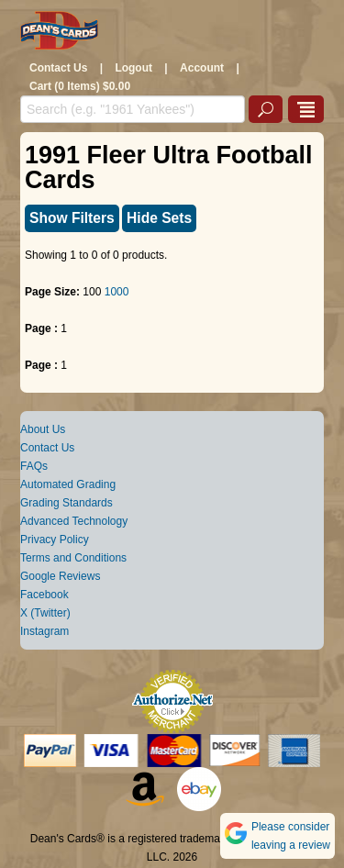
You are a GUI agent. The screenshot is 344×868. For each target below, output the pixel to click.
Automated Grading (68, 484)
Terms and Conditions (73, 558)
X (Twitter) (45, 613)
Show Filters (72, 218)
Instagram (44, 631)
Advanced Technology (74, 521)
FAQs (34, 466)
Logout (133, 68)
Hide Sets (159, 218)
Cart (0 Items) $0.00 (80, 86)
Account (202, 68)
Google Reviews (60, 576)
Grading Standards (67, 503)
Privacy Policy (55, 540)
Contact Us (58, 68)
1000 (117, 292)
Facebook (44, 595)
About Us (43, 429)
